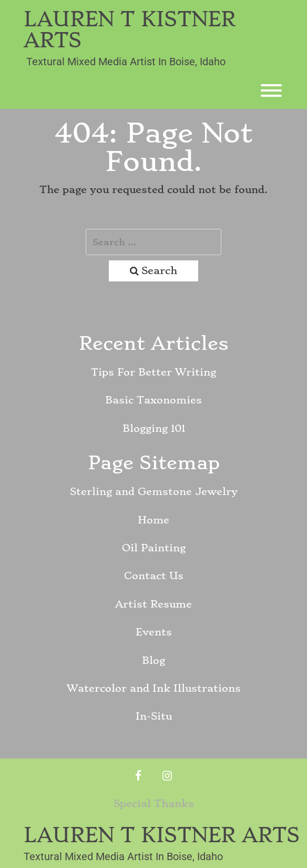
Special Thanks (154, 804)
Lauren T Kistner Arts (130, 30)
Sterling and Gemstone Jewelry (154, 492)
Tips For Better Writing (153, 372)
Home (153, 520)
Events (154, 632)
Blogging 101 (154, 428)
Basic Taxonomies (153, 400)
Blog (153, 660)
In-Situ (154, 716)
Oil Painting (154, 548)
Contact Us (154, 576)
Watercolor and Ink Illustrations (154, 688)
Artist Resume (153, 604)
